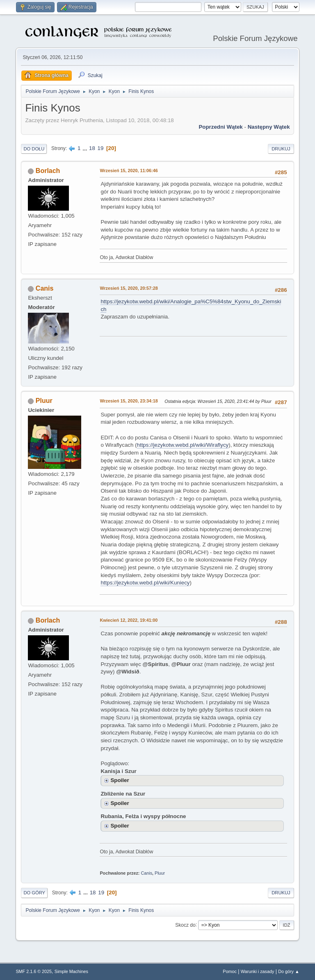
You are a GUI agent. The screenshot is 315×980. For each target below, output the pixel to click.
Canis (45, 288)
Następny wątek (269, 127)
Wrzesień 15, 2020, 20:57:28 (129, 288)
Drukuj (281, 149)
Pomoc (230, 971)
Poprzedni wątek (220, 127)
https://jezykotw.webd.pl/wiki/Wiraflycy (183, 445)
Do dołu (34, 149)
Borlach (48, 171)
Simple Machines (71, 971)
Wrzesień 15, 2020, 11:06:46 (129, 171)
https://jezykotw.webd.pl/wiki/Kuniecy (145, 583)
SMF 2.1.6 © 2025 (34, 971)
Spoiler (120, 780)
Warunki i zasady (258, 971)
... (86, 148)
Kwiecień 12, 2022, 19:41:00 (129, 620)
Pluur (44, 401)
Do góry (34, 893)
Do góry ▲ (289, 971)
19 (101, 148)
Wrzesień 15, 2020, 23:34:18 (129, 401)
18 (92, 148)
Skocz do (185, 925)
